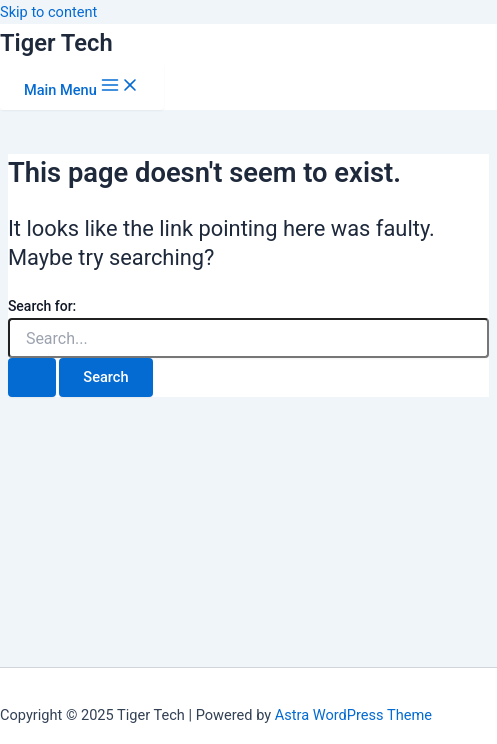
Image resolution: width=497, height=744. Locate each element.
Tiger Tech (56, 43)
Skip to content (48, 12)
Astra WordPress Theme (353, 715)
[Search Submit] (32, 377)
